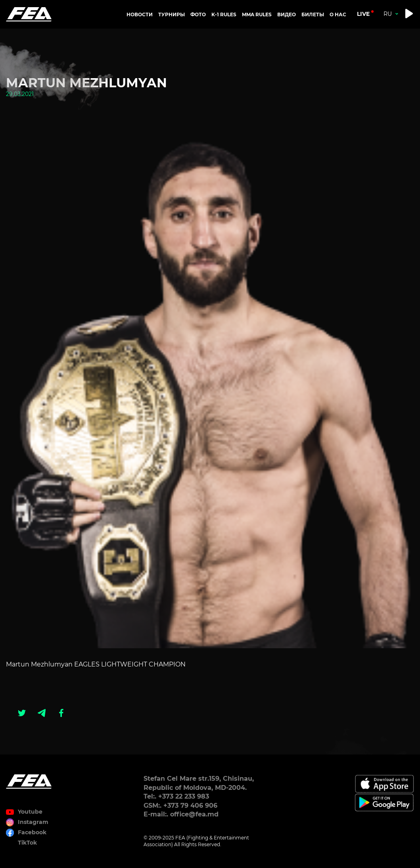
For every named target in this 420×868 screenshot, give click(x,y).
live (363, 14)
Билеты (313, 14)
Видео (287, 14)
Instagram (33, 822)
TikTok (27, 843)
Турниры (172, 14)
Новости (140, 14)
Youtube (30, 812)
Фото (198, 14)
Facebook (32, 832)
